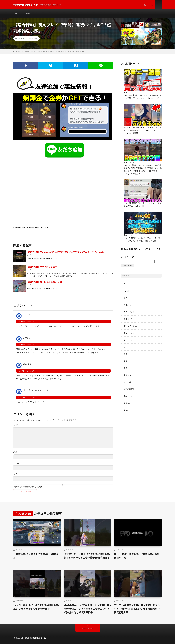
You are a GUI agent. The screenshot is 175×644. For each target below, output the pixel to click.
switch (126, 291)
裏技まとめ (128, 235)
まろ (125, 298)
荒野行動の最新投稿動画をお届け (63, 486)
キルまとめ (33, 38)
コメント (17, 425)
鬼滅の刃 (127, 410)
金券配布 (127, 403)
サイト (16, 474)
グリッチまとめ (130, 326)
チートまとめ (129, 340)
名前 (15, 452)
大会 (125, 354)
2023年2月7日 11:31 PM (26, 322)
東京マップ (128, 375)
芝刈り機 (127, 382)
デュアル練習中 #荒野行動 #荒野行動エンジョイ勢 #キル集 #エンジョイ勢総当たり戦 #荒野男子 (137, 609)
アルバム (127, 92)
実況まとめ (128, 361)
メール (16, 463)
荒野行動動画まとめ (38, 638)
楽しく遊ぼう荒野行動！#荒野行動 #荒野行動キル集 (137, 556)
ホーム (16, 13)
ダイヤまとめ (129, 162)
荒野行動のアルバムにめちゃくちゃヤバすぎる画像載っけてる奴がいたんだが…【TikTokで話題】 (142, 130)
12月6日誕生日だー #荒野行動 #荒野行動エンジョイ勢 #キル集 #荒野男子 (36, 607)
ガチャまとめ (129, 312)
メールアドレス (128, 257)
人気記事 (27, 13)
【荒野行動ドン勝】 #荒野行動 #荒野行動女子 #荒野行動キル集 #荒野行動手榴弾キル (87, 558)
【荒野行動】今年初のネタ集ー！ (43, 267)
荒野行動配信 (129, 389)
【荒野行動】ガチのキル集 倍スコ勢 (44, 282)
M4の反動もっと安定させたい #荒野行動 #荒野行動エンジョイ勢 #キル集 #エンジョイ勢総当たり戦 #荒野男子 (87, 609)
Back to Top (88, 628)
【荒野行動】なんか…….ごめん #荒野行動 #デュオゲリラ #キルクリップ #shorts (66, 252)
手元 (125, 368)
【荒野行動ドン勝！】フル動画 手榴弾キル (36, 556)
